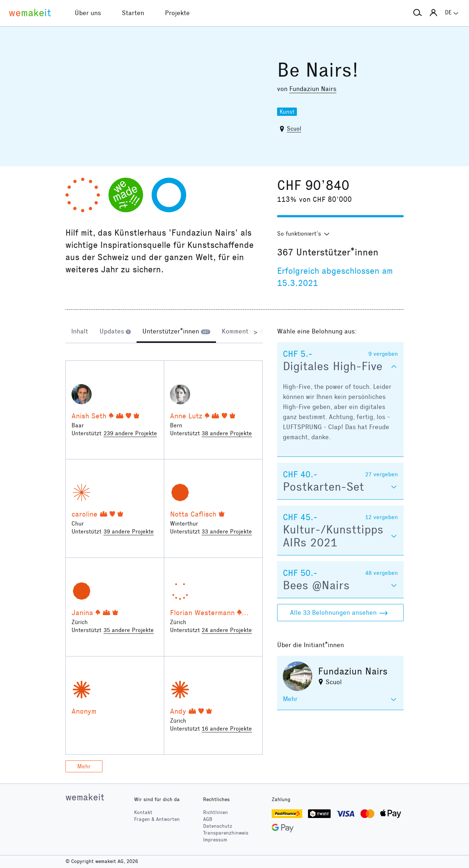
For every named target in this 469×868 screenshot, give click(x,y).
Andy (178, 711)
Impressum (215, 840)
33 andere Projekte (227, 531)
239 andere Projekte (130, 433)
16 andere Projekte (227, 729)
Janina (82, 613)
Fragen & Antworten (157, 819)
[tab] (80, 332)
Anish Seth (89, 416)
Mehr (84, 766)
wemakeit (85, 797)
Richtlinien (215, 812)
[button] (418, 13)
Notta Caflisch (193, 514)
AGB (208, 819)
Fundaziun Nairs (313, 89)
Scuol (294, 129)
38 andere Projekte (227, 433)
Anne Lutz (186, 416)
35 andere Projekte (129, 630)
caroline (84, 514)
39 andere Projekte (129, 531)
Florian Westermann (202, 613)
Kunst (287, 112)
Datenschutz (218, 826)
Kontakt (143, 812)
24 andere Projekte (227, 630)
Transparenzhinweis (226, 833)
